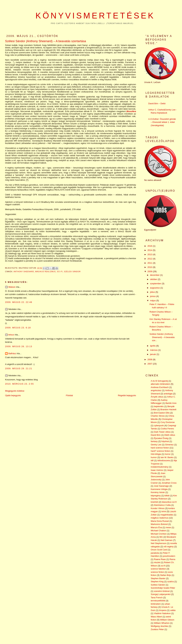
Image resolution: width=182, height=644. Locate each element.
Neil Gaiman (167, 540)
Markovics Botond (159, 524)
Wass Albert (156, 617)
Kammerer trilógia (159, 489)
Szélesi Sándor (72, 272)
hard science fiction (160, 448)
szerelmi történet (162, 591)
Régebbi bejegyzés (127, 395)
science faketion (158, 569)
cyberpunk (159, 425)
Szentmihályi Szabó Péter (163, 588)
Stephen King (157, 582)
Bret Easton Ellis (162, 413)
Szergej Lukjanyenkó (161, 594)
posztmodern (169, 556)
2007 (150, 364)
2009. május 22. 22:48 (19, 302)
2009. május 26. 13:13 (19, 346)
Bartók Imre (171, 403)
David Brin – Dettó (157, 103)
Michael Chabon (158, 531)
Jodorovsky (156, 480)
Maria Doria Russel (160, 521)
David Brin (156, 435)
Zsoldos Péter (157, 629)
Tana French (157, 598)
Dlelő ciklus (170, 435)
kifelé (167, 496)
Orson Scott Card (159, 550)
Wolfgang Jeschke (159, 626)
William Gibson (167, 620)
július (153, 292)
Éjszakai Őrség (161, 438)
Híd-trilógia (156, 454)
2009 (150, 271)
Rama (172, 559)
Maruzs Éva (156, 527)
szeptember (156, 284)
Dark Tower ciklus (162, 432)
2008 (150, 359)
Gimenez (169, 445)
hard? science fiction (160, 451)
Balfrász (12, 353)
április (153, 346)
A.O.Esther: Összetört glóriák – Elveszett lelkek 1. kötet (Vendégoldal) (162, 122)
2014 (150, 250)
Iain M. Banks (167, 457)
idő (152, 460)
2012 (150, 259)
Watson (12, 287)
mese (168, 527)
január (153, 354)
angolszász (156, 390)
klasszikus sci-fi (169, 502)
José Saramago (161, 486)
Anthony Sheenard (24, 272)
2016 (150, 246)
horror (168, 454)
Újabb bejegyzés (13, 395)
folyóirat (165, 441)
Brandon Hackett (168, 409)
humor (154, 457)
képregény (156, 496)
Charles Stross (158, 416)
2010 (150, 267)
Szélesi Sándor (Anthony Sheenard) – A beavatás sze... (162, 337)
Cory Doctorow (168, 422)
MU (161, 537)
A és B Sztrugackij (159, 381)
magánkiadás (167, 515)
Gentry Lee (156, 445)
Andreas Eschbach (160, 387)
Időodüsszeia (164, 460)
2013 (150, 254)
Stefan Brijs (165, 575)
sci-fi (60, 272)
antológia (168, 394)
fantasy (154, 441)
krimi (164, 511)
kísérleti (154, 502)
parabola (155, 553)
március (154, 350)
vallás (173, 610)
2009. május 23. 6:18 (18, 328)
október (154, 279)
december (155, 275)
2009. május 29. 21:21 (19, 368)
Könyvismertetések (95, 16)
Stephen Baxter (158, 578)
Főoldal (69, 395)
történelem (156, 604)
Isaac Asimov (157, 470)
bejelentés (159, 406)
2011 (150, 263)
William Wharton (162, 623)
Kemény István (158, 492)
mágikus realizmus (45, 272)
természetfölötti (158, 601)
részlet (157, 562)
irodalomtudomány (159, 467)
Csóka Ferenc (167, 429)
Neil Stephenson (159, 543)
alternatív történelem (160, 384)
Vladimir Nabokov (162, 613)
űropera (163, 610)
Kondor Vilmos (158, 508)
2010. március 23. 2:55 (19, 384)
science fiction (157, 572)
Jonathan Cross (169, 483)
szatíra (170, 582)
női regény (169, 547)
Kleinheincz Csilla (162, 505)
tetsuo (11, 335)
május (153, 301)
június (153, 296)
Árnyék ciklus (157, 397)
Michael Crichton (159, 534)
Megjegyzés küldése (15, 391)
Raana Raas (160, 559)
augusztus (155, 288)
